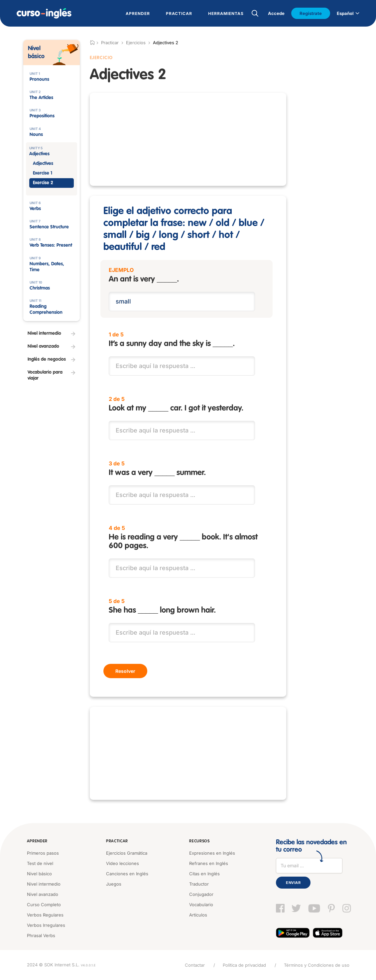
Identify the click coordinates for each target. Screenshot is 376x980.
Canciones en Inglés (127, 874)
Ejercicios (136, 43)
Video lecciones (123, 863)
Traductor (199, 884)
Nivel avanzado (43, 894)
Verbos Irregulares (46, 925)
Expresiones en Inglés (212, 853)
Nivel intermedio (44, 884)
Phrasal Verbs (41, 935)
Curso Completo (44, 905)
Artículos (198, 915)
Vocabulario (201, 905)
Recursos (199, 841)
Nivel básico (39, 874)
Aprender (37, 841)
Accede (276, 13)
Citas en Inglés (204, 874)
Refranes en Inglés (209, 863)
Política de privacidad (244, 965)
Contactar (195, 965)
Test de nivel (40, 863)
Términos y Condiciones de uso (317, 965)
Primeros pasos (43, 853)
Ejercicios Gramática (127, 853)
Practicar (117, 841)
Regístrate (311, 13)
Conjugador (201, 894)
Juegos (114, 884)
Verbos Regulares (45, 915)
